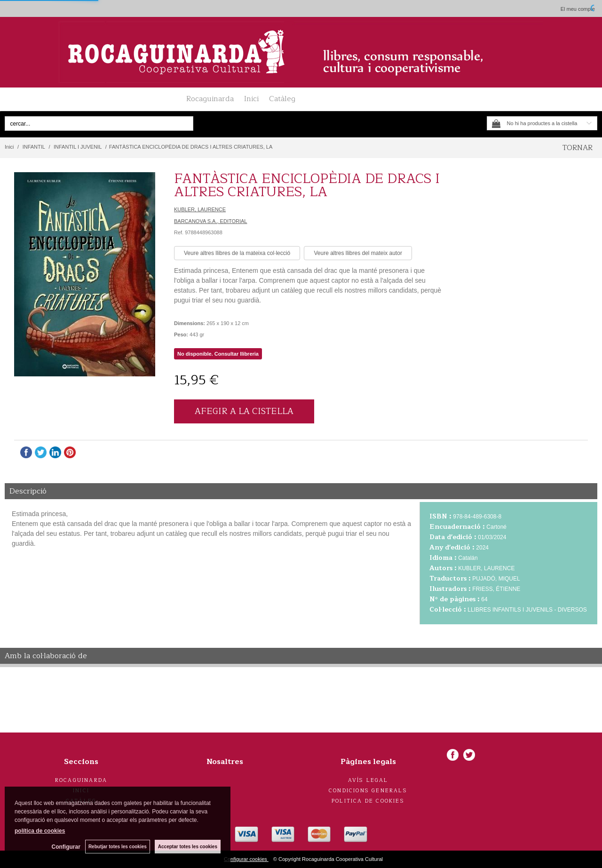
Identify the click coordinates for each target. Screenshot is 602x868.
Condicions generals (368, 791)
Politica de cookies (368, 801)
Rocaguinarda (210, 99)
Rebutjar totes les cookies (118, 847)
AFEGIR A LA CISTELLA (244, 411)
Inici (251, 99)
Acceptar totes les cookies (188, 847)
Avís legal (368, 780)
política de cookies (40, 831)
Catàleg (282, 99)
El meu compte (578, 9)
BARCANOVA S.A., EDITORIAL (210, 221)
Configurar (66, 847)
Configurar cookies (246, 859)
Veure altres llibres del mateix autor (358, 253)
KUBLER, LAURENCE (200, 209)
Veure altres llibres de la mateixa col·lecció (237, 253)
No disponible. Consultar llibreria (218, 354)
